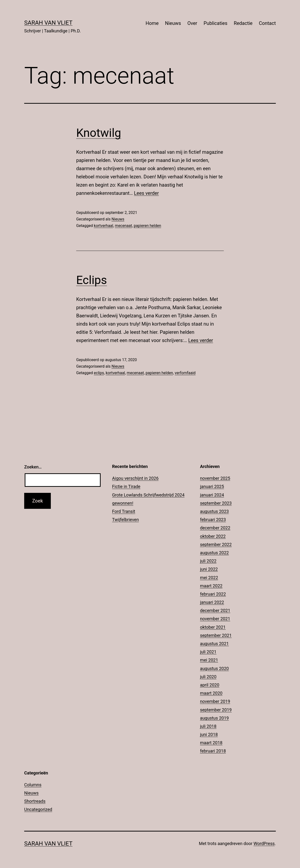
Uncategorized (38, 809)
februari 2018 (213, 751)
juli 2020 (208, 677)
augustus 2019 (214, 718)
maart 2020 (211, 693)
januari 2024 (212, 495)
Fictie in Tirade (126, 486)
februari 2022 (213, 594)
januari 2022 (212, 602)
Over (192, 23)
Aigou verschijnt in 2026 (135, 478)
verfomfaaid (185, 373)
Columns (33, 785)
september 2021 (216, 635)
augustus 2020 (214, 668)
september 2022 (216, 544)
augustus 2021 (214, 644)
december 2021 (215, 610)
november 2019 (215, 701)
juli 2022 (208, 561)
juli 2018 (208, 726)
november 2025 (215, 478)
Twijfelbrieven (125, 520)
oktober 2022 (213, 536)
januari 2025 (212, 486)
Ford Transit (124, 511)
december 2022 (215, 528)
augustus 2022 (214, 553)
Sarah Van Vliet (48, 23)
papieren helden (147, 226)
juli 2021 (208, 652)
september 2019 (216, 710)
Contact (267, 23)
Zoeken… (33, 467)
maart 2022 (211, 586)
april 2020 (210, 685)
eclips (99, 373)
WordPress (264, 843)
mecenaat (124, 226)
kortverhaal (104, 226)
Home (152, 23)
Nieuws (173, 23)
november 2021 (215, 619)
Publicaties (215, 23)
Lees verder (146, 193)
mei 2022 (209, 578)
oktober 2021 (213, 627)
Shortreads (35, 801)
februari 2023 (213, 520)
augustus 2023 (214, 511)
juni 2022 (209, 569)
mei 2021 (209, 660)
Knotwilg (99, 133)
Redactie (243, 23)
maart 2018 (211, 743)
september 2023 (216, 503)
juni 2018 (209, 734)
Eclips (92, 280)
